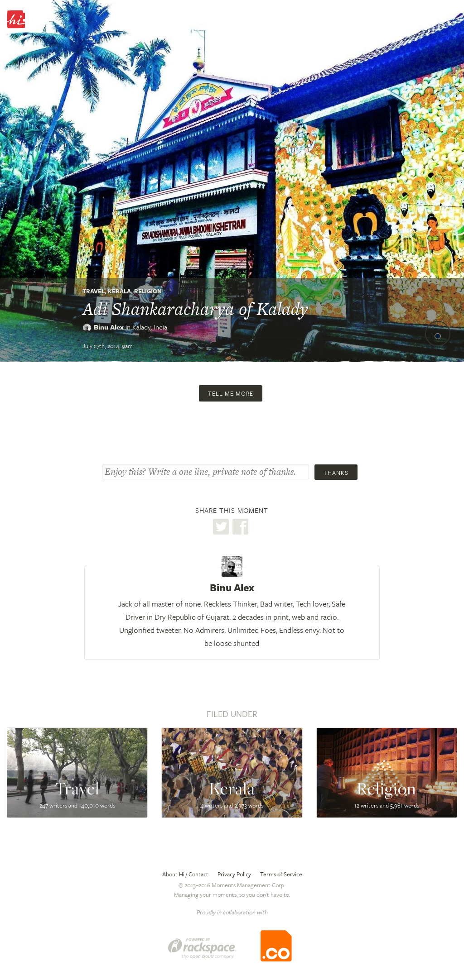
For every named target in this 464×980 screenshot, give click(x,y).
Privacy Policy (234, 874)
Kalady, (150, 327)
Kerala (119, 291)
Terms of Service (281, 874)
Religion (148, 291)
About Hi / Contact (185, 874)
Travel (94, 291)
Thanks (336, 473)
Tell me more (231, 393)
